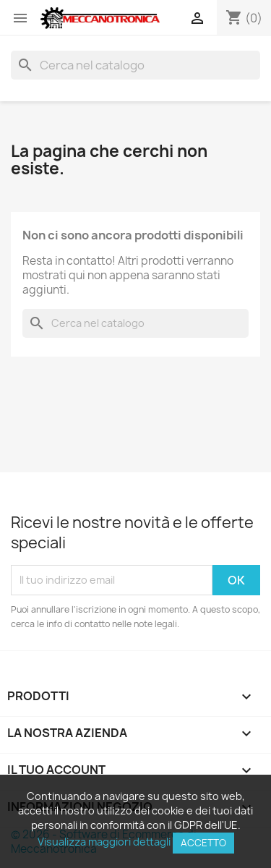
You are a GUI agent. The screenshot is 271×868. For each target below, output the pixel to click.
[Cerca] (135, 65)
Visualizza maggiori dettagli (104, 842)
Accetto (203, 843)
